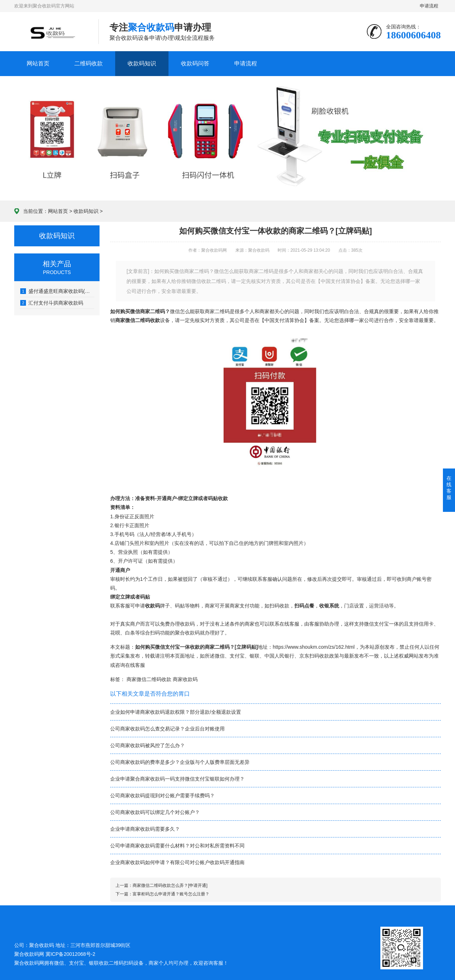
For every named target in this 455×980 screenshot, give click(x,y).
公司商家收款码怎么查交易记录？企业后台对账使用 (167, 729)
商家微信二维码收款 (149, 679)
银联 (255, 656)
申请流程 (430, 6)
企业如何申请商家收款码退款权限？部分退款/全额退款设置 (176, 712)
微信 (220, 656)
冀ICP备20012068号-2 (70, 954)
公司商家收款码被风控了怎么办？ (148, 745)
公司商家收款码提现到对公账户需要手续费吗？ (162, 796)
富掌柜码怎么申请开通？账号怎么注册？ (171, 894)
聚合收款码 (27, 963)
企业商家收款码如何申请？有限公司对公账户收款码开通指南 (177, 862)
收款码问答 (195, 63)
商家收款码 (185, 679)
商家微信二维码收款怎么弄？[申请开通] (170, 885)
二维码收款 (89, 63)
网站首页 (38, 63)
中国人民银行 (279, 656)
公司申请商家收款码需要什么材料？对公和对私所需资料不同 (177, 846)
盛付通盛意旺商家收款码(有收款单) (57, 291)
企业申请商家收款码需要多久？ (145, 829)
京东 (304, 656)
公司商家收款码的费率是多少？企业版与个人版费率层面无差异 (180, 762)
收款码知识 (142, 63)
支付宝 (237, 656)
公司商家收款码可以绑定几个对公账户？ (155, 812)
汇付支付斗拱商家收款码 (52, 303)
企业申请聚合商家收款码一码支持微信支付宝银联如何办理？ (177, 779)
